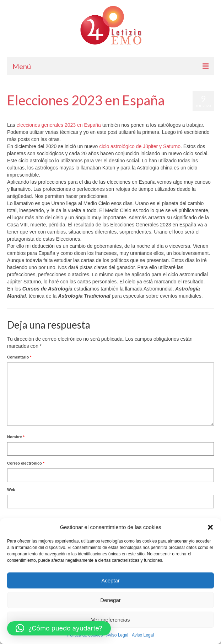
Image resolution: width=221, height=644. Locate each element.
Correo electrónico (26, 463)
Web (11, 489)
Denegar (110, 600)
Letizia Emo (28, 114)
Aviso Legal (117, 635)
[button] (210, 527)
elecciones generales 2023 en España (58, 125)
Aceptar (110, 580)
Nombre (16, 437)
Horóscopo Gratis (90, 114)
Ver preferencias (110, 620)
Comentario (19, 357)
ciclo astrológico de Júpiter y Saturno (140, 146)
